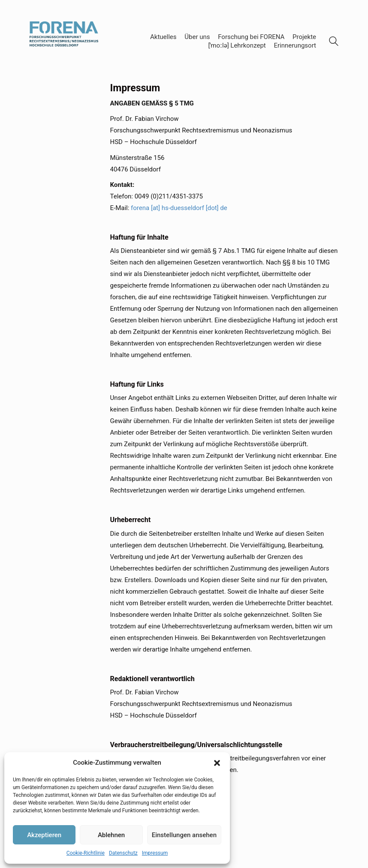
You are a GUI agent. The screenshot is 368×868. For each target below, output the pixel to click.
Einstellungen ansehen (184, 835)
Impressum (155, 853)
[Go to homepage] (64, 41)
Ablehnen (111, 835)
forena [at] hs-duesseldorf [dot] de (179, 208)
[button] (217, 763)
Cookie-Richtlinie (86, 853)
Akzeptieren (44, 835)
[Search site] (334, 42)
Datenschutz (123, 853)
